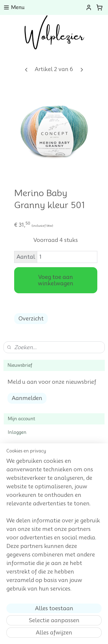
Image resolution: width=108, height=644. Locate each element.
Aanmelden (27, 398)
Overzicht (31, 319)
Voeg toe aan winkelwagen (56, 280)
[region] (54, 527)
